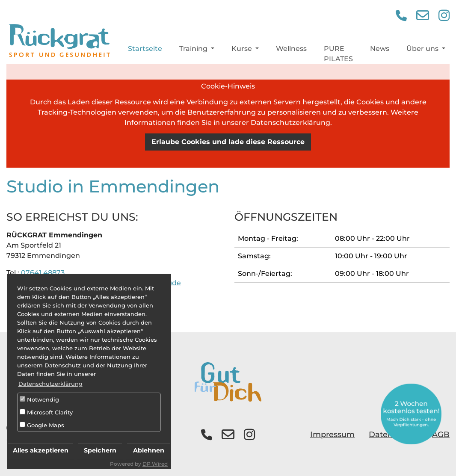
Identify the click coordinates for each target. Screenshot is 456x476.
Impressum (332, 435)
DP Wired (155, 464)
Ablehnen (149, 450)
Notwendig (39, 399)
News (380, 51)
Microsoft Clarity (46, 412)
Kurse (243, 51)
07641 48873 (43, 273)
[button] (401, 18)
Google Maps (42, 425)
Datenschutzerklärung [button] (50, 384)
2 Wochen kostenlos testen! (411, 414)
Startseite (145, 51)
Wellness (291, 51)
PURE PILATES (338, 56)
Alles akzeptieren (41, 450)
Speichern (100, 450)
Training (194, 51)
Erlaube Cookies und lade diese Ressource (228, 142)
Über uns (423, 51)
